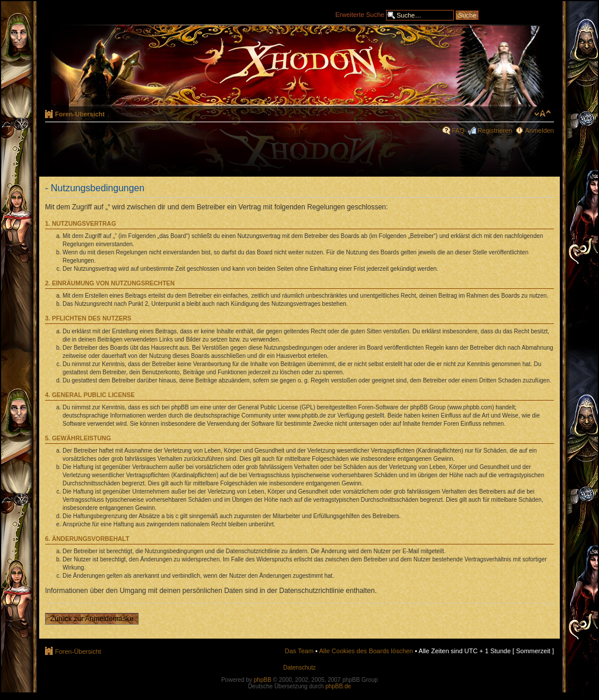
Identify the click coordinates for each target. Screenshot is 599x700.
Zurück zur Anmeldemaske (92, 619)
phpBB (263, 680)
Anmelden (539, 130)
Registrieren (495, 130)
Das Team (299, 651)
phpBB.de (338, 686)
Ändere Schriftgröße (543, 113)
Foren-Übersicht (80, 114)
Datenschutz (299, 668)
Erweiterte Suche (360, 14)
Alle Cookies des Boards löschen (366, 651)
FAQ (458, 130)
